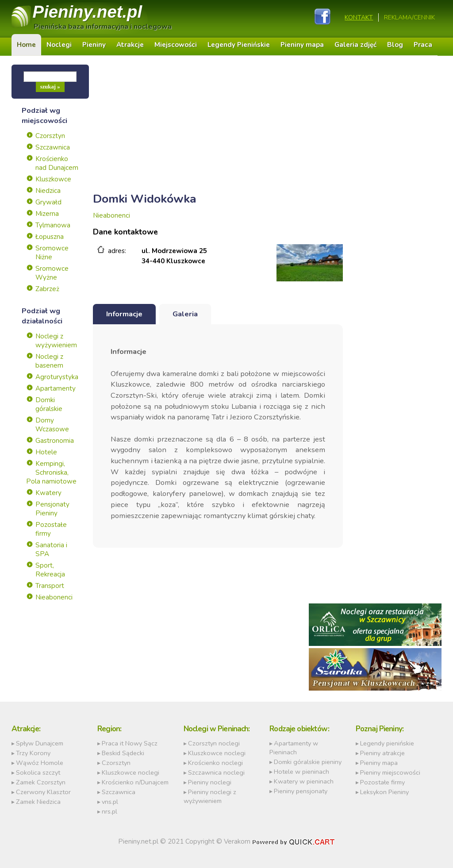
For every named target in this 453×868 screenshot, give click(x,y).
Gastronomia (55, 441)
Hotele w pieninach (301, 772)
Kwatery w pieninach (304, 781)
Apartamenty (56, 388)
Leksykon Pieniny (384, 792)
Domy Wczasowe (52, 425)
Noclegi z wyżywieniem (56, 341)
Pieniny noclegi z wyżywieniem (210, 796)
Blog (395, 45)
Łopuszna (50, 237)
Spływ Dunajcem (40, 743)
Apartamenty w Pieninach (294, 748)
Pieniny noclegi (210, 782)
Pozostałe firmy (51, 529)
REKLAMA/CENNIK (409, 17)
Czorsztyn (50, 136)
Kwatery (48, 493)
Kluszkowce (53, 179)
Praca (423, 45)
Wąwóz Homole (40, 763)
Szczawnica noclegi (216, 772)
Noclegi (59, 45)
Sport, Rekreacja (50, 570)
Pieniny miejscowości (390, 772)
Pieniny (88, 12)
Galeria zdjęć (355, 45)
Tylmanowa (53, 225)
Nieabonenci (54, 597)
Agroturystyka (57, 377)
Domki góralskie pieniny (308, 762)
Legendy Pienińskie (239, 45)
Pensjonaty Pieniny (52, 509)
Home (26, 45)
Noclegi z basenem (49, 361)
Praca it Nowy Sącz (130, 743)
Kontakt (359, 17)
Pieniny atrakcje (382, 753)
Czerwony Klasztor (43, 792)
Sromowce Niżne (52, 253)
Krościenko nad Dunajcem (57, 163)
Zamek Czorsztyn (41, 782)
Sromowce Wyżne (52, 273)
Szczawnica (53, 147)
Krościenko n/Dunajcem (135, 782)
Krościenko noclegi (215, 763)
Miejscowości (176, 45)
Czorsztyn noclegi (214, 743)
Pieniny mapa (302, 45)
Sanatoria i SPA (51, 549)
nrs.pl (109, 811)
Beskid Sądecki (123, 753)
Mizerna (47, 214)
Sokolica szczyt (38, 772)
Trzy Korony (33, 753)
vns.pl (110, 802)
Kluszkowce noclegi (131, 772)
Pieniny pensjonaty (301, 791)
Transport (50, 586)
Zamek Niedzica (38, 802)
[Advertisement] (218, 127)
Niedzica (48, 191)
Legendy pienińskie (387, 743)
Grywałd (48, 202)
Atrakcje (130, 45)
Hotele (46, 452)
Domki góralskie (49, 404)
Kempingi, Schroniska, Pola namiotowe (51, 472)
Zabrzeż (47, 289)
